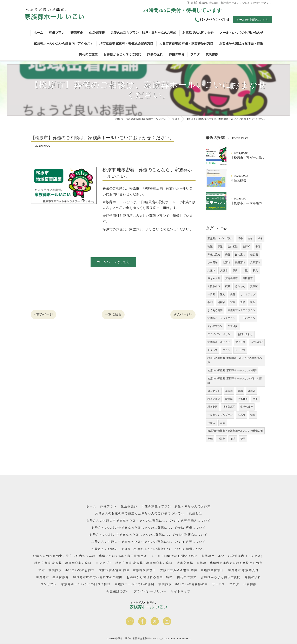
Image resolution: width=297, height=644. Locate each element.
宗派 (220, 247)
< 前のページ (43, 314)
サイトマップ (181, 592)
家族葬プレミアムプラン (242, 310)
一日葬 (211, 294)
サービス (240, 350)
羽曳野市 (243, 399)
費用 (243, 439)
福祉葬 (221, 439)
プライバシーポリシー (220, 334)
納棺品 (221, 302)
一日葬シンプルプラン (220, 415)
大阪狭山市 (214, 286)
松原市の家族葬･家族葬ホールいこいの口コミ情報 (235, 381)
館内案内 (240, 255)
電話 (240, 391)
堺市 (255, 399)
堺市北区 (213, 407)
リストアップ (248, 294)
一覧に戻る (113, 314)
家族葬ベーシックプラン (221, 318)
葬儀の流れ (214, 255)
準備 (258, 247)
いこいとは (257, 342)
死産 (228, 286)
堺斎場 (229, 399)
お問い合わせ (245, 334)
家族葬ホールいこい (219, 342)
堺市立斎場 (214, 399)
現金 (253, 302)
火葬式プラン (215, 326)
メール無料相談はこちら (252, 20)
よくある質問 (215, 310)
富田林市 (248, 278)
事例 (235, 270)
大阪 (245, 270)
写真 (233, 302)
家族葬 (229, 391)
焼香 (240, 238)
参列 (210, 302)
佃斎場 (254, 255)
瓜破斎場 (255, 262)
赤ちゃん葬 (214, 278)
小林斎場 (213, 262)
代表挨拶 (233, 326)
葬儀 (210, 439)
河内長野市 (232, 278)
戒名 (260, 238)
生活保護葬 (247, 407)
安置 (228, 255)
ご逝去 (211, 423)
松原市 (242, 415)
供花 (233, 294)
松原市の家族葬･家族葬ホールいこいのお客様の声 (235, 360)
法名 (250, 238)
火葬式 (252, 391)
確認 (210, 247)
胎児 (255, 270)
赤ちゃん (240, 286)
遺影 (243, 302)
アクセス (240, 342)
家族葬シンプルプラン (220, 238)
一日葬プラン (248, 318)
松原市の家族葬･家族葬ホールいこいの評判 (232, 370)
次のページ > (183, 314)
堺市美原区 (229, 407)
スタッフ (213, 350)
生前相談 (233, 247)
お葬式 (247, 247)
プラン (227, 350)
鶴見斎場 (240, 262)
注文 (223, 294)
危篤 (253, 415)
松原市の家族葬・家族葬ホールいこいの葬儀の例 (235, 431)
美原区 (254, 286)
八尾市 (211, 270)
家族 (223, 423)
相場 (233, 439)
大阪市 (224, 270)
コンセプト (214, 391)
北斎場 (227, 262)
